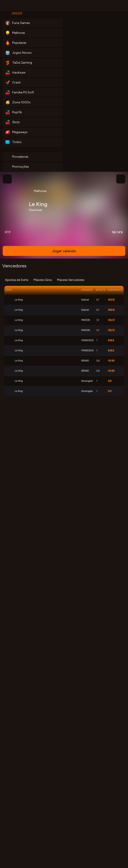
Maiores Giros (43, 280)
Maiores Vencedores (71, 280)
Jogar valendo (64, 251)
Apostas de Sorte (17, 280)
